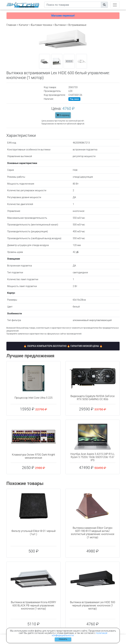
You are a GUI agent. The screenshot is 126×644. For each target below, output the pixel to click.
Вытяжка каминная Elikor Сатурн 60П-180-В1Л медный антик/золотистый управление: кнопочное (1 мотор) (93, 533)
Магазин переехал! (63, 16)
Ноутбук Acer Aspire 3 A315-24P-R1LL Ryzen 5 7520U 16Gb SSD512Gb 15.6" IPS (93, 457)
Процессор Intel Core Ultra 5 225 (33, 398)
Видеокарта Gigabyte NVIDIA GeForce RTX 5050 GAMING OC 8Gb (93, 398)
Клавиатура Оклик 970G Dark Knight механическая (34, 456)
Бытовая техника (42, 25)
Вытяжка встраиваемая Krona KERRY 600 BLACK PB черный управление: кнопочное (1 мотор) (33, 605)
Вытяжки (60, 25)
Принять (63, 639)
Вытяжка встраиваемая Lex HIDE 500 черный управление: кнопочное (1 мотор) (92, 605)
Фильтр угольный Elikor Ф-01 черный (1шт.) (34, 533)
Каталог (24, 25)
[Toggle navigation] (115, 5)
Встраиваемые (77, 25)
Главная (11, 25)
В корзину (63, 115)
